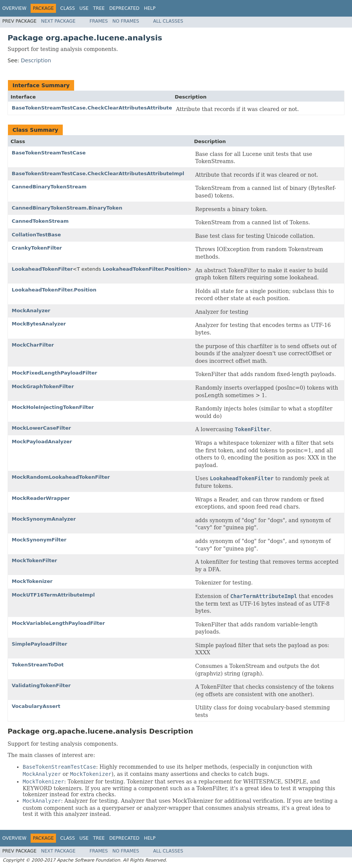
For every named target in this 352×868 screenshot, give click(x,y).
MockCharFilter (33, 345)
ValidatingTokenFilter (41, 685)
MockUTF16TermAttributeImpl (53, 595)
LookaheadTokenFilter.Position (145, 269)
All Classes (168, 21)
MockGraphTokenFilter (43, 386)
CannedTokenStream (40, 221)
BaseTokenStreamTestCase (49, 153)
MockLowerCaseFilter (41, 428)
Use (84, 8)
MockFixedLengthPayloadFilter (54, 373)
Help (150, 8)
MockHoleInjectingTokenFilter (53, 407)
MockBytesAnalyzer (39, 324)
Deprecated (124, 8)
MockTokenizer (32, 581)
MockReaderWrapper (41, 498)
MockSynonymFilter (39, 540)
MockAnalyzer (31, 311)
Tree (99, 8)
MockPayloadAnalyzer (42, 442)
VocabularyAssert (36, 706)
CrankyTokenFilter (37, 248)
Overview (14, 8)
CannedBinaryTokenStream (49, 187)
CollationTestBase (36, 235)
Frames (99, 21)
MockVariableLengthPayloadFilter (58, 623)
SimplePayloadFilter (40, 644)
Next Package (58, 21)
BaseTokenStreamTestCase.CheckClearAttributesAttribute (92, 108)
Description (36, 60)
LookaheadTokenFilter (42, 269)
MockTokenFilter (34, 560)
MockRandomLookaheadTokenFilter (61, 477)
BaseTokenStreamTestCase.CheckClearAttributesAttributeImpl (98, 173)
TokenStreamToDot (38, 665)
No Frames (126, 21)
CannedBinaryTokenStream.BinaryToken (67, 208)
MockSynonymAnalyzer (44, 519)
